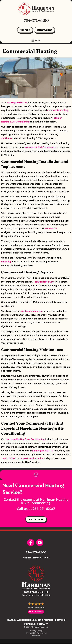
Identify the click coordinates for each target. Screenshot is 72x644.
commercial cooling (58, 110)
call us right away (44, 282)
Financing (30, 624)
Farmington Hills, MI (17, 102)
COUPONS (25, 30)
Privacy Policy (36, 631)
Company (42, 624)
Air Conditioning (27, 620)
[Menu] (36, 40)
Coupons (60, 620)
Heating (11, 620)
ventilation (7, 138)
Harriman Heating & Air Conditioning (25, 439)
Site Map (36, 636)
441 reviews (39, 608)
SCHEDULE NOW (44, 30)
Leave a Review (36, 612)
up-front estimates (32, 311)
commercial (51, 228)
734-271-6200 (36, 20)
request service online (32, 458)
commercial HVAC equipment (40, 147)
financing (6, 262)
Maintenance (46, 620)
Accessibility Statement (36, 633)
